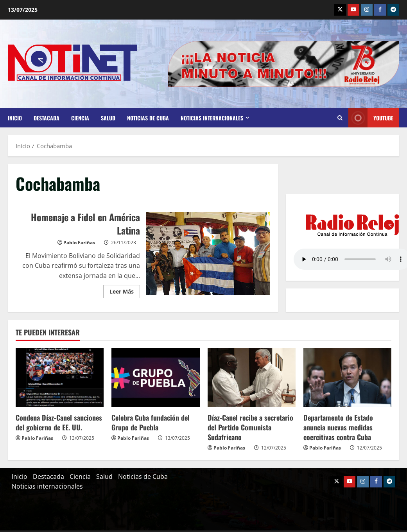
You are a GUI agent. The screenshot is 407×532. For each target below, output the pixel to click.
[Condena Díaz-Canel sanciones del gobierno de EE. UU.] (60, 378)
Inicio (15, 118)
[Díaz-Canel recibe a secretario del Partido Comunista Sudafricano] (252, 378)
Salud (108, 118)
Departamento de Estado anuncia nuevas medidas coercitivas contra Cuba (338, 427)
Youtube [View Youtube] (371, 118)
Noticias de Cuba (148, 118)
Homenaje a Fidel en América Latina (208, 253)
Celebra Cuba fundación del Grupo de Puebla (151, 422)
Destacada (47, 118)
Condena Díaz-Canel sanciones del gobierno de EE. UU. (59, 422)
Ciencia (80, 118)
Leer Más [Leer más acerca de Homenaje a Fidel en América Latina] (125, 290)
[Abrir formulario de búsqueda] (340, 118)
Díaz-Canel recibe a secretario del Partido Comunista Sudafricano (250, 427)
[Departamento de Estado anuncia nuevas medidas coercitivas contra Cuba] (347, 378)
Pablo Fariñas (79, 243)
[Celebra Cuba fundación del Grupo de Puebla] (155, 378)
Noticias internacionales (212, 118)
